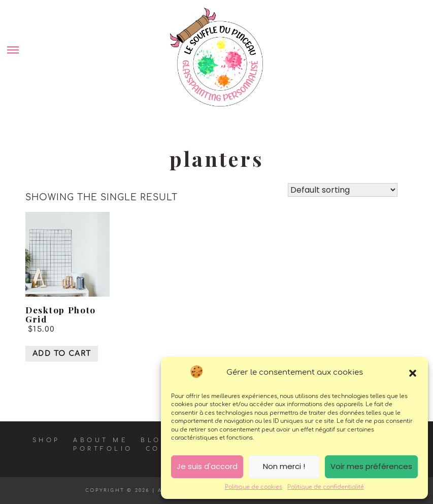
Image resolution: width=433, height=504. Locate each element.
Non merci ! (284, 466)
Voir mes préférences (371, 466)
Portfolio (103, 449)
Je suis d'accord (207, 466)
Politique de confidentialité (326, 487)
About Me (101, 440)
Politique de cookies (254, 487)
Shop (46, 440)
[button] (413, 373)
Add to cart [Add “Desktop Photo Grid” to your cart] (62, 354)
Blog (154, 440)
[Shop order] (343, 190)
